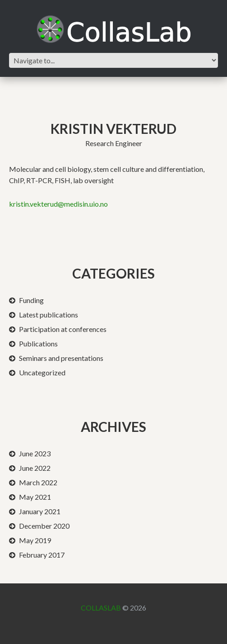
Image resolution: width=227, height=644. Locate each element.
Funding (31, 300)
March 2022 (38, 482)
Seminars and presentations (61, 358)
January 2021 (40, 511)
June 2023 (35, 453)
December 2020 (44, 526)
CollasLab (101, 608)
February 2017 (42, 555)
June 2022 (35, 468)
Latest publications (49, 315)
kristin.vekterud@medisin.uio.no (58, 204)
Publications (38, 343)
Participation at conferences (63, 329)
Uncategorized (42, 372)
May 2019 (35, 540)
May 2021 (35, 497)
